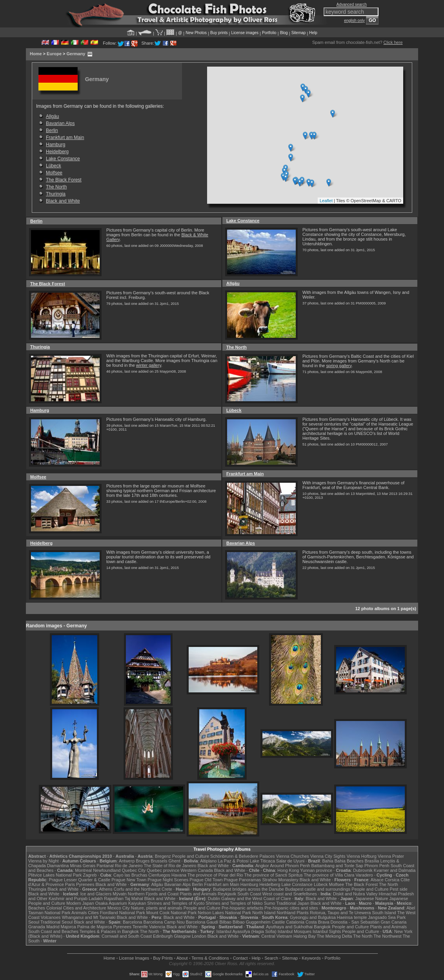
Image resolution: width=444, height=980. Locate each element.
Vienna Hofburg (362, 856)
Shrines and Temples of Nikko (234, 903)
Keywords (311, 958)
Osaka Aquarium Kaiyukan (121, 903)
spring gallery (339, 366)
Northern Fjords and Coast (153, 894)
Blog (284, 33)
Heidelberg (57, 152)
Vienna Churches (293, 856)
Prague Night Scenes (168, 880)
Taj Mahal (134, 898)
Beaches (37, 908)
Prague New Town (129, 880)
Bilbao (225, 922)
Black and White (63, 201)
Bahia (328, 861)
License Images (134, 958)
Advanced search (352, 5)
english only (354, 21)
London (199, 936)
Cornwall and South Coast (127, 936)
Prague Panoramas (243, 880)
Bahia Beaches (349, 861)
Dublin (214, 898)
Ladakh (96, 898)
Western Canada (197, 870)
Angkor (262, 866)
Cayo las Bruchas (130, 875)
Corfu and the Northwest (137, 889)
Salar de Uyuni (290, 861)
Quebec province (163, 870)
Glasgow (182, 936)
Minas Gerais (83, 866)
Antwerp (127, 861)
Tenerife (140, 927)
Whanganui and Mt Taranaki (89, 917)
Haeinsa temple (352, 917)
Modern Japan (80, 903)
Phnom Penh (377, 866)
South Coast (249, 894)
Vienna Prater (391, 856)
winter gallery (149, 365)
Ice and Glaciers (96, 894)
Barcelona (133, 922)
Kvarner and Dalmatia (395, 870)
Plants (303, 913)
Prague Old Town (206, 880)
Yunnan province (316, 870)
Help (313, 33)
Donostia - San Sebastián (355, 922)
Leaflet (326, 201)
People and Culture (191, 856)
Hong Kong (288, 870)
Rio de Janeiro (129, 866)
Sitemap (299, 33)
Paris (70, 884)
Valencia (157, 927)
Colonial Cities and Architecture (76, 908)
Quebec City (134, 870)
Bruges (143, 861)
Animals (79, 913)
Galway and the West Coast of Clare (256, 898)
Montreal (83, 870)
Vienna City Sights (328, 856)
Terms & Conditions (210, 958)
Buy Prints (163, 958)
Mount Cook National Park (171, 913)
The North (56, 187)
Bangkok (322, 927)
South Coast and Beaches (53, 931)
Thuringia (56, 194)
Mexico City (119, 908)
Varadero (364, 875)
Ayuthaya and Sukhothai (289, 927)
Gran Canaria (393, 922)
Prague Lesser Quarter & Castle (80, 880)
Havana (179, 875)
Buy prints (219, 33)
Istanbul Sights (327, 931)
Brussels (159, 861)
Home (36, 54)
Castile (278, 922)
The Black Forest (64, 180)
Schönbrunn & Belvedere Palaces (243, 856)
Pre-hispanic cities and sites (291, 908)
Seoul (34, 922)
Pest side (399, 889)
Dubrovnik (363, 870)
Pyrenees (85, 884)
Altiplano (208, 861)
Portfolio (269, 33)
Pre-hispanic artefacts (242, 908)
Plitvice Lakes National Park (55, 875)
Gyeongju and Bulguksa (313, 917)
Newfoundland (107, 870)
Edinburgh (163, 936)
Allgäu (52, 116)
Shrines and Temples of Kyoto (176, 903)
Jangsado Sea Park (387, 917)
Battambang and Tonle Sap (337, 866)
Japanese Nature (372, 898)
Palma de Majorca (95, 927)
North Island (264, 913)
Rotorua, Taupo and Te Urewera (340, 913)
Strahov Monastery (280, 880)
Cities (93, 913)
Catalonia (295, 922)
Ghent (175, 861)
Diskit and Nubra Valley (355, 894)
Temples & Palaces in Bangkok (109, 931)
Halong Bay (305, 936)
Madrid (53, 927)
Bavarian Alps (60, 123)
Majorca (68, 927)
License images (245, 33)
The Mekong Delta (335, 936)
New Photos (196, 33)
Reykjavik (227, 894)
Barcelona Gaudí (202, 922)
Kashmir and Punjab (68, 898)
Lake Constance (63, 159)
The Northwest (388, 936)
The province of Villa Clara (329, 875)
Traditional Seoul (56, 922)
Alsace (377, 880)
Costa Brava (318, 922)
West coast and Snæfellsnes (290, 894)
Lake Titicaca (262, 861)
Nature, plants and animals (157, 908)
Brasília (372, 861)
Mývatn (119, 894)
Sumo (270, 903)
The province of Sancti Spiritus (274, 875)
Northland (286, 913)
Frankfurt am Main (65, 138)
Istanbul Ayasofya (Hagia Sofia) (246, 931)
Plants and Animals (198, 894)
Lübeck (54, 166)
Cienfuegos (159, 875)
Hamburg (55, 145)
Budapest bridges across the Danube (248, 889)
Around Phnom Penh (290, 866)
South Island (384, 913)
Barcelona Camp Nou (164, 922)
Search (271, 958)
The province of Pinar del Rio (215, 875)
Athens (106, 889)
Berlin (52, 130)
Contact (240, 958)
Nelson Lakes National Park (224, 913)
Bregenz (163, 856)
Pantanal (105, 866)
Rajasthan (114, 898)
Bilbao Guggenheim (252, 922)
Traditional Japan (293, 903)
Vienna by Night (43, 861)
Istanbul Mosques (295, 931)
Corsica (392, 880)
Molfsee (54, 173)
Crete (167, 889)
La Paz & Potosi (233, 861)
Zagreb (90, 875)
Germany (76, 54)
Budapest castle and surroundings (318, 889)
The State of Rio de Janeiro (170, 866)
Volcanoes (51, 917)
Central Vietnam (277, 936)
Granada (37, 927)
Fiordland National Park (123, 913)
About (182, 958)
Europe (54, 54)
